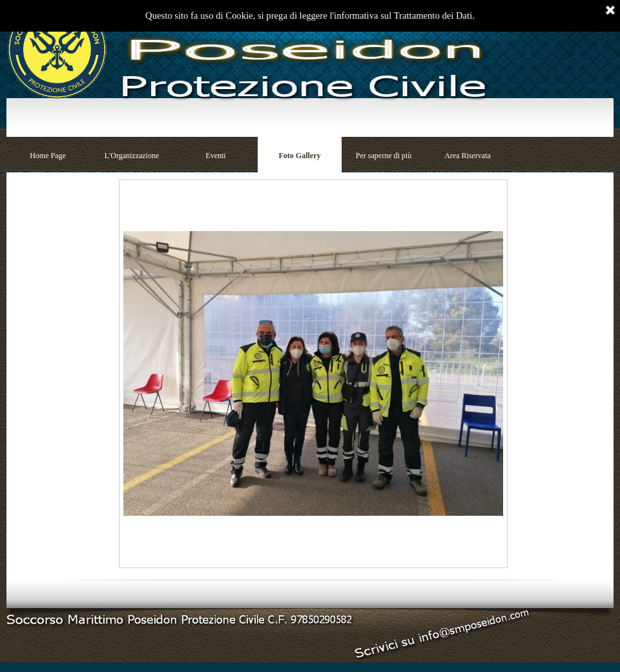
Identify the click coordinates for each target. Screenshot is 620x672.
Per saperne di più (384, 156)
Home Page (48, 156)
